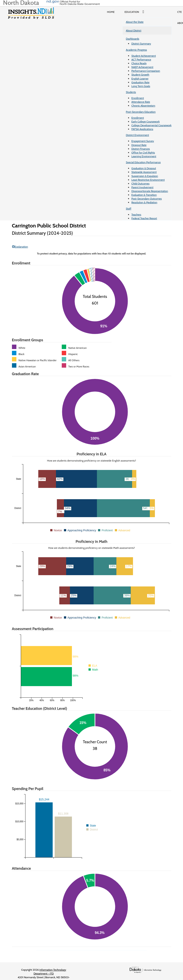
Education (136, 12)
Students (131, 92)
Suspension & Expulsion (145, 176)
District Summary (141, 44)
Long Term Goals (141, 86)
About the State (135, 22)
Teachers (136, 214)
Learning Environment (144, 156)
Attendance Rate (141, 102)
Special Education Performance (143, 162)
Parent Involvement (143, 187)
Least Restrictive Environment (148, 180)
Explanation (20, 247)
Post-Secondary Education (141, 112)
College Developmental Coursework (151, 125)
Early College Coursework (146, 121)
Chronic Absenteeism (143, 106)
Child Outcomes (141, 183)
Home (111, 12)
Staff (129, 209)
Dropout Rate (139, 145)
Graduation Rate (141, 82)
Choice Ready (139, 63)
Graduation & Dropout (144, 168)
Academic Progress (136, 50)
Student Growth (140, 75)
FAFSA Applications (142, 129)
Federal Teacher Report (144, 218)
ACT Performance (141, 59)
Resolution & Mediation (144, 202)
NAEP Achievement (142, 67)
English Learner (140, 79)
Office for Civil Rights (143, 152)
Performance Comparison (146, 71)
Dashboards (133, 39)
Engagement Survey (143, 141)
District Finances (141, 149)
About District (134, 30)
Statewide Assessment (144, 172)
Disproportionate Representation (150, 191)
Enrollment (138, 98)
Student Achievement (144, 56)
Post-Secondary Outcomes (147, 199)
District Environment (138, 135)
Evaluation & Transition (144, 195)
